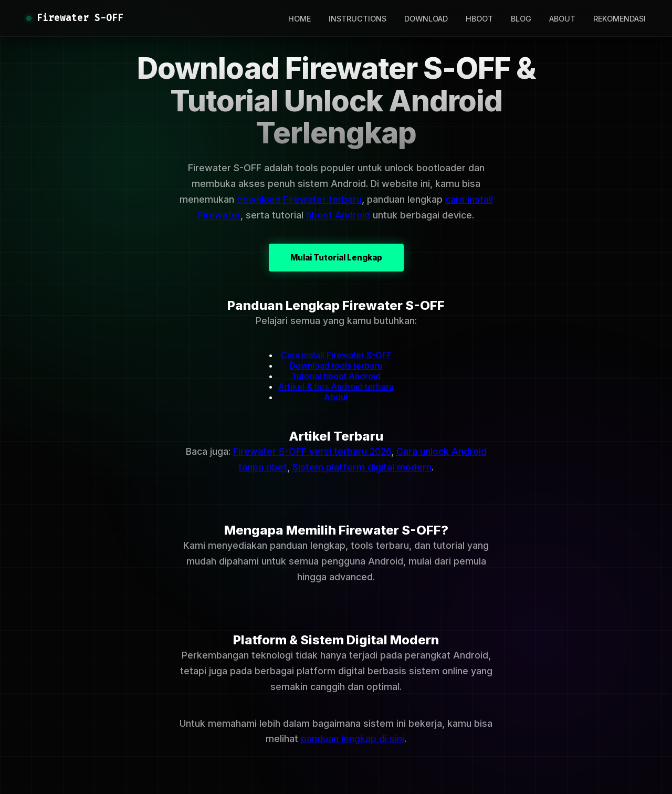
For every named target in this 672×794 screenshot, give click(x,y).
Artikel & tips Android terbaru (336, 386)
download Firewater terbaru (299, 199)
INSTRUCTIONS (358, 19)
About (336, 397)
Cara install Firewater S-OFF (336, 355)
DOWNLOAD (426, 19)
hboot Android (338, 215)
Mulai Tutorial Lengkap (336, 258)
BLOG (521, 19)
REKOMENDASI (619, 19)
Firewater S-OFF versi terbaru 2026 (312, 451)
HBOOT (479, 19)
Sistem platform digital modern (362, 467)
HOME (300, 19)
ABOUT (562, 19)
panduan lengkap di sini (353, 739)
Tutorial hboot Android (336, 376)
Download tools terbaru (336, 365)
